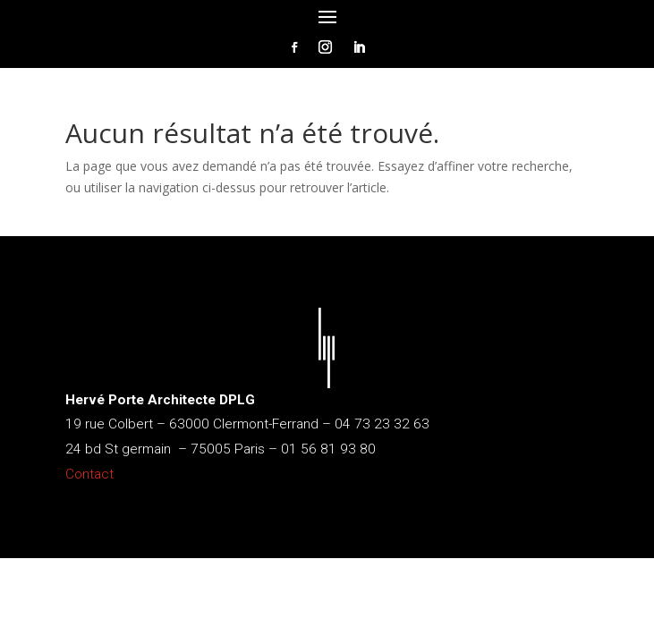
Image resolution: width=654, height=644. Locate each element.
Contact (89, 474)
